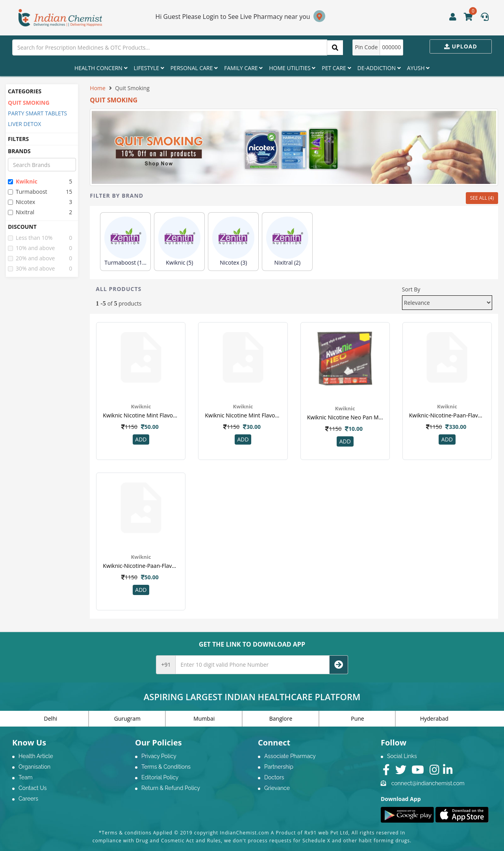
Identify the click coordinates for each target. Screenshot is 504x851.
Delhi (51, 718)
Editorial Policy (160, 777)
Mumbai (204, 718)
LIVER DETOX (24, 124)
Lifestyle (149, 68)
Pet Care (336, 68)
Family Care (243, 68)
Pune (357, 718)
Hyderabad (434, 718)
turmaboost (28, 192)
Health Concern (101, 68)
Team (26, 777)
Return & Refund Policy (171, 788)
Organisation (34, 767)
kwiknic (23, 181)
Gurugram (127, 718)
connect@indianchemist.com (428, 783)
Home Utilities (292, 68)
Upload (461, 46)
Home (98, 88)
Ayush (419, 68)
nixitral (21, 212)
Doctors (274, 777)
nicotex (21, 202)
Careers (28, 799)
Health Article (36, 756)
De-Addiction (379, 68)
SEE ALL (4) (482, 198)
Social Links (402, 756)
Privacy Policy (159, 756)
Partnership (279, 767)
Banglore (281, 718)
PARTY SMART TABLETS (37, 113)
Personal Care (194, 68)
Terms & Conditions (166, 767)
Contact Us (32, 788)
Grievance (277, 788)
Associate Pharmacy (290, 756)
